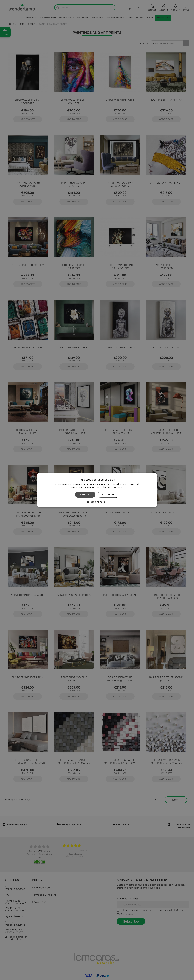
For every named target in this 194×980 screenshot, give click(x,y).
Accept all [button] (85, 495)
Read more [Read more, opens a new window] (118, 487)
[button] (97, 502)
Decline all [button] (108, 495)
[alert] (97, 490)
